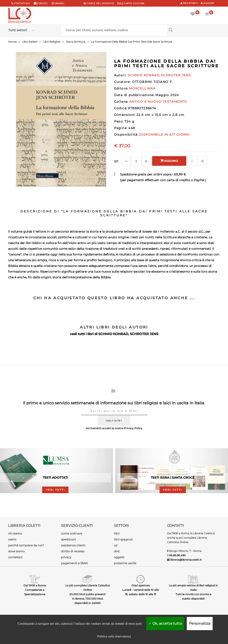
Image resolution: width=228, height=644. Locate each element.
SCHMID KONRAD (113, 334)
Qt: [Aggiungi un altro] (116, 161)
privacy (66, 557)
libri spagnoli (123, 539)
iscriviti (114, 421)
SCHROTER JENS (144, 334)
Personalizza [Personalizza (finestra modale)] (200, 623)
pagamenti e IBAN (74, 563)
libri (117, 533)
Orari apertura (141, 585)
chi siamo (15, 533)
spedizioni (68, 539)
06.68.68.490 (177, 555)
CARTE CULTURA (131, 3)
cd (116, 545)
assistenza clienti (73, 545)
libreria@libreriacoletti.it (186, 560)
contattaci (15, 557)
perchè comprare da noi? (26, 545)
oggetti (119, 557)
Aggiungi (169, 161)
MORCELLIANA (142, 88)
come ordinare (72, 533)
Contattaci (22, 3)
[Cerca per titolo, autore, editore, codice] (193, 30)
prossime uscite (125, 563)
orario (59, 3)
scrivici (42, 3)
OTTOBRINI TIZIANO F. (153, 82)
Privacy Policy (133, 428)
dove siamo (16, 551)
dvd (117, 551)
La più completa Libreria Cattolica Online (88, 588)
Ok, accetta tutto (165, 623)
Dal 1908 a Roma (35, 585)
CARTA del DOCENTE (99, 3)
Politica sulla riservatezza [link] (114, 636)
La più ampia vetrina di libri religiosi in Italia (193, 588)
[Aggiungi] (146, 161)
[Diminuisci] (126, 161)
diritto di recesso (73, 551)
